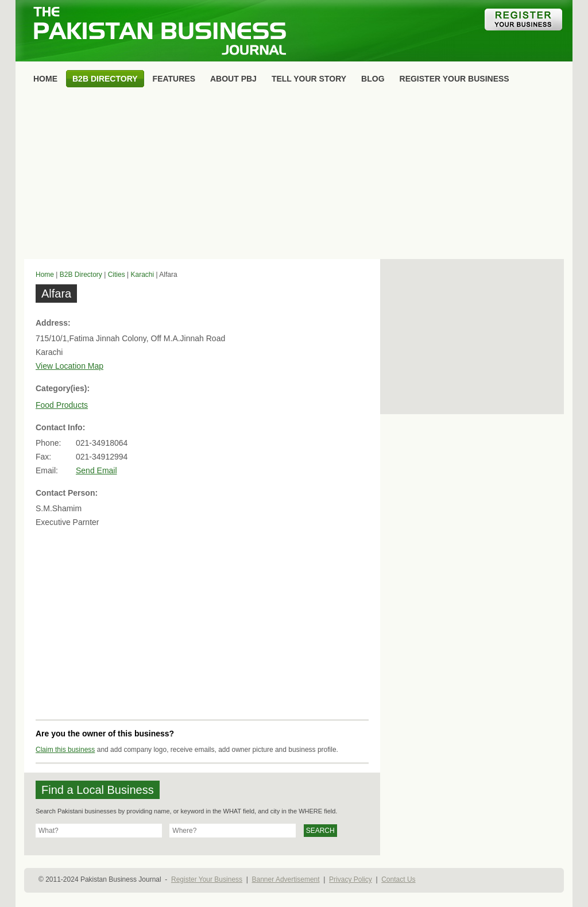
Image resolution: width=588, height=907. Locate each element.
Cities (117, 275)
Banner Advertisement (286, 879)
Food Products (62, 405)
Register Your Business (207, 879)
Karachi (142, 275)
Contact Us (398, 879)
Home (45, 275)
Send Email (96, 470)
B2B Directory (81, 275)
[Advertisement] (294, 176)
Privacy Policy (351, 879)
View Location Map (69, 366)
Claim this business (65, 750)
